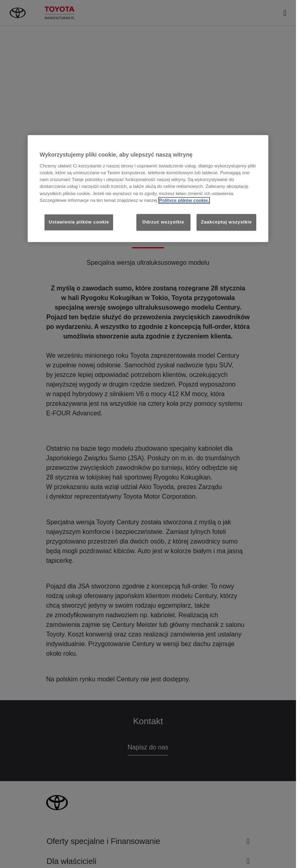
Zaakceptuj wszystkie (226, 222)
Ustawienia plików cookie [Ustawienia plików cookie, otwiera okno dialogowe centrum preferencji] (79, 222)
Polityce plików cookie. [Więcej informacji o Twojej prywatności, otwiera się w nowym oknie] (184, 200)
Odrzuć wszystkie (163, 222)
